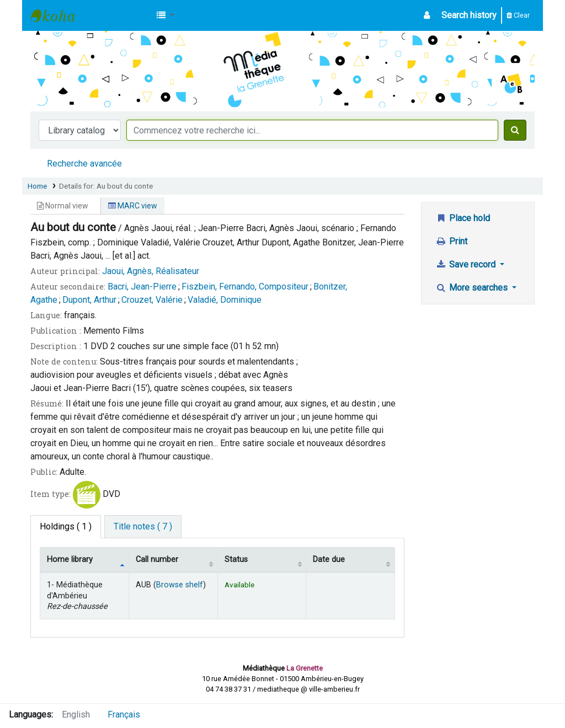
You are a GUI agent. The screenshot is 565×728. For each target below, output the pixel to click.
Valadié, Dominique (225, 300)
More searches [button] (473, 288)
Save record (467, 264)
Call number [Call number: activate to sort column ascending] (157, 560)
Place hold (463, 218)
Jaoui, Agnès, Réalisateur (151, 271)
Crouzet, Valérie (152, 300)
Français (124, 714)
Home (37, 186)
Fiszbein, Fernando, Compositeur (245, 287)
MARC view (133, 206)
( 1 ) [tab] (66, 526)
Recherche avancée (84, 164)
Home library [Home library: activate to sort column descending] (70, 560)
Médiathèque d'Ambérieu (58, 15)
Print (451, 241)
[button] (166, 15)
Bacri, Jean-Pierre (142, 287)
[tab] (143, 527)
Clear (518, 15)
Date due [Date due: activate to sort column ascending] (329, 560)
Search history (469, 15)
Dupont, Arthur (89, 300)
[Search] (515, 130)
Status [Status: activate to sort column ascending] (236, 560)
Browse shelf (180, 585)
